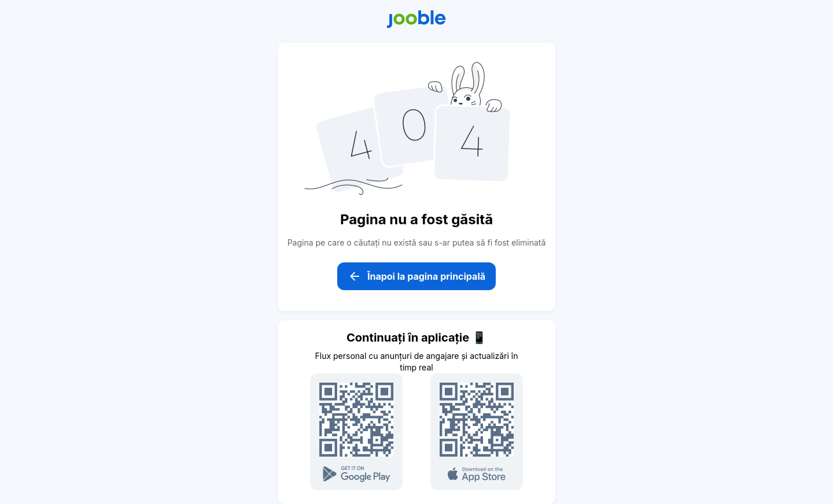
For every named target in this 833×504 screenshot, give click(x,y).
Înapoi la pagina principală (417, 276)
